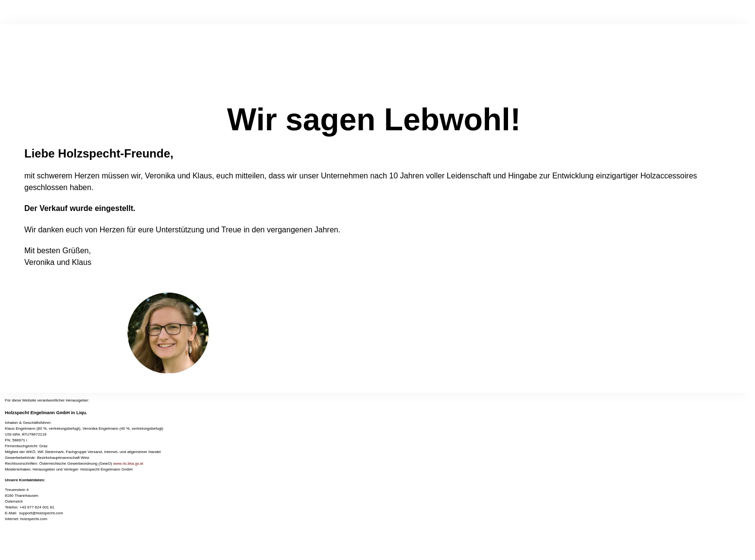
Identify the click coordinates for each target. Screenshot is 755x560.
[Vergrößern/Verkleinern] (3, 545)
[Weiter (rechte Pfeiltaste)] (11, 557)
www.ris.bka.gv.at (128, 464)
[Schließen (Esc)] (27, 545)
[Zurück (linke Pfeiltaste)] (3, 557)
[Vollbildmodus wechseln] (11, 545)
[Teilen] (19, 545)
